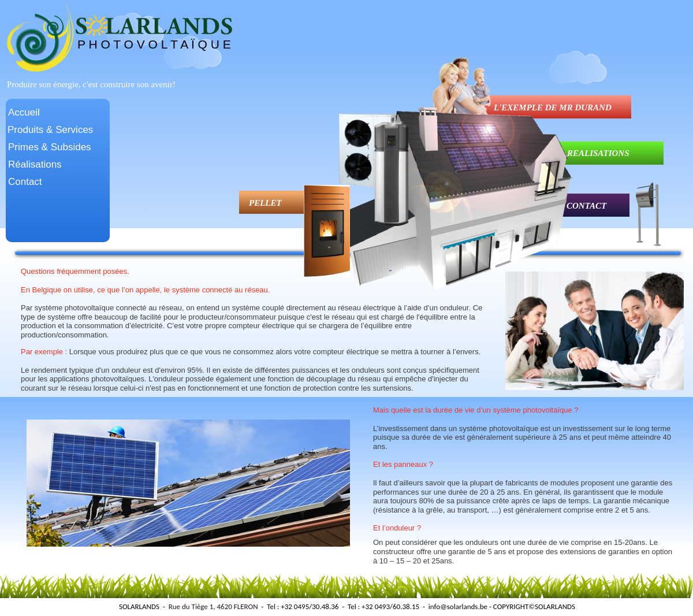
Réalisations (35, 164)
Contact (25, 182)
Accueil (24, 112)
